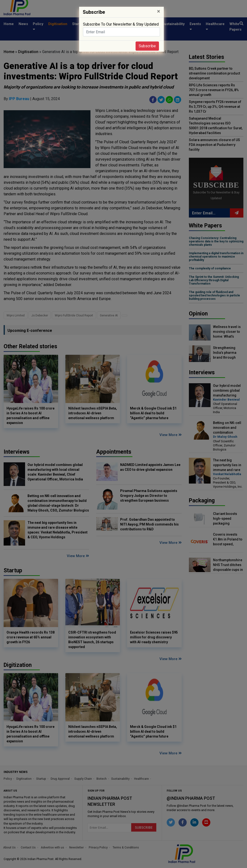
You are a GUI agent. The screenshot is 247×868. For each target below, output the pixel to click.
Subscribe (147, 46)
